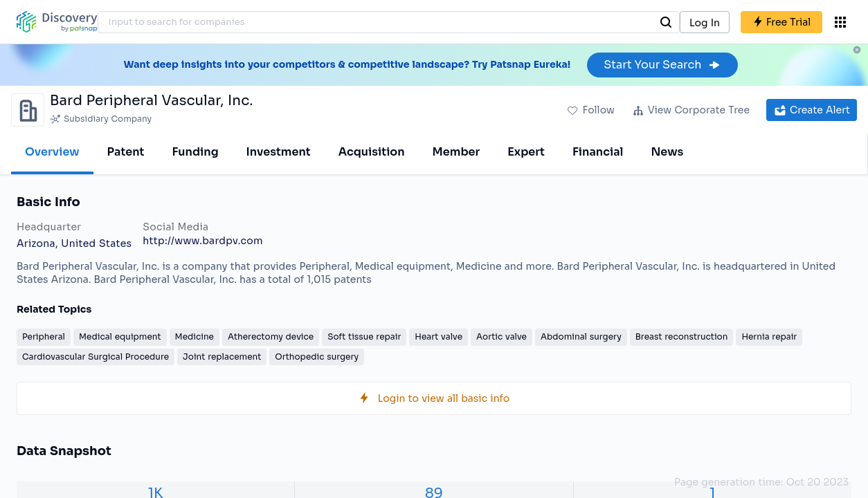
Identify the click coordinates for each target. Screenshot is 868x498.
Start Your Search (662, 65)
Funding (195, 152)
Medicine (195, 336)
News (667, 152)
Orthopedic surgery (317, 357)
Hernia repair (769, 336)
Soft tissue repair (364, 336)
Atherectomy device (271, 336)
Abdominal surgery (581, 336)
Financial (598, 152)
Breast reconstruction (682, 336)
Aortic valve (501, 336)
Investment (279, 152)
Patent (126, 152)
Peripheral (44, 336)
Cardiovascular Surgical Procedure (96, 357)
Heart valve (438, 336)
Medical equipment (120, 336)
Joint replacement (222, 357)
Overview (52, 152)
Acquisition (372, 152)
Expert (526, 152)
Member (456, 152)
